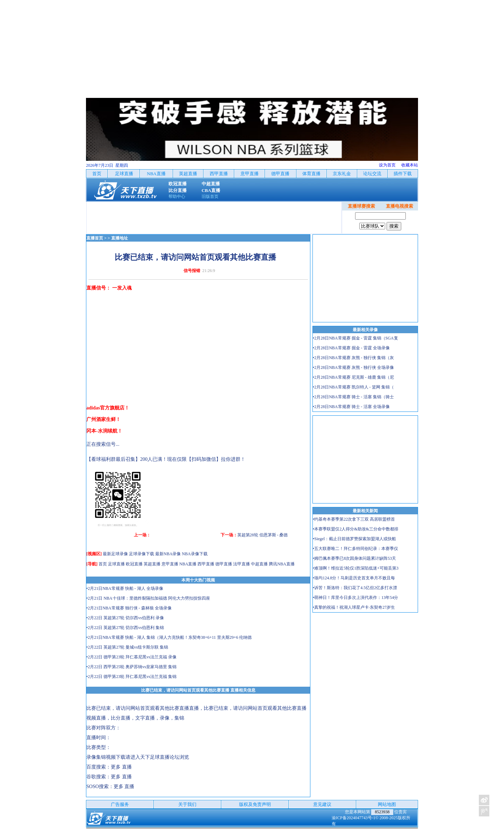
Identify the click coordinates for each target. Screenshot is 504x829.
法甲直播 (242, 564)
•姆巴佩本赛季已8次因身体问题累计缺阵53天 (354, 558)
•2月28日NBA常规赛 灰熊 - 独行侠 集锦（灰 (353, 358)
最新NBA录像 (168, 554)
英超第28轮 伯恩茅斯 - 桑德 (263, 535)
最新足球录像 (115, 554)
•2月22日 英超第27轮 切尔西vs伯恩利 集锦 (125, 628)
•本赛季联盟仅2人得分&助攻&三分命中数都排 (356, 529)
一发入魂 (122, 288)
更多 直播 (121, 767)
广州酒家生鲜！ (103, 419)
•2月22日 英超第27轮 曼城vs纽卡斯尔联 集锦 (127, 647)
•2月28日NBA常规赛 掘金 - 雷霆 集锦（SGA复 (355, 338)
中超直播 (259, 564)
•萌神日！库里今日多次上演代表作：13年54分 (355, 598)
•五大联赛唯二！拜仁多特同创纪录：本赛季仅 (355, 549)
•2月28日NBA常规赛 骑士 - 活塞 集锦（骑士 (353, 397)
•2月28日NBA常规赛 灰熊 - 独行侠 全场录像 (353, 367)
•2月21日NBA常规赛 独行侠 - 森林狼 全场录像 (129, 608)
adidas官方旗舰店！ (108, 408)
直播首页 (95, 238)
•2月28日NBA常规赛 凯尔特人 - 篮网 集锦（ (353, 387)
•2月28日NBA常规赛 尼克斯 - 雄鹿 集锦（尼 (353, 377)
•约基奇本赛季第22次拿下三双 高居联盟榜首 (354, 519)
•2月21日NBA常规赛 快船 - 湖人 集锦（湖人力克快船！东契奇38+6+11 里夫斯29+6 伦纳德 (169, 637)
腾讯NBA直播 (282, 564)
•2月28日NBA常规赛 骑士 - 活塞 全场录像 (351, 407)
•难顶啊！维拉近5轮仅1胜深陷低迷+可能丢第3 (356, 568)
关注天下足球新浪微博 (484, 800)
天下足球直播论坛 (160, 757)
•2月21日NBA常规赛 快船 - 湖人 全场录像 (125, 588)
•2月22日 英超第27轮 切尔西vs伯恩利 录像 (125, 618)
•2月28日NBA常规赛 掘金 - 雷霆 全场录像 (351, 348)
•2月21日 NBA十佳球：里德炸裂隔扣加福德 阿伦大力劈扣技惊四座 (148, 598)
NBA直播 (188, 564)
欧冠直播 (134, 564)
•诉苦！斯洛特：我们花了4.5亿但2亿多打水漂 (355, 588)
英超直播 (152, 564)
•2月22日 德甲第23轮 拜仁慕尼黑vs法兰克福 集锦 (131, 677)
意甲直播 (170, 564)
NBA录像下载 (195, 554)
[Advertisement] (252, 49)
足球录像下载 (142, 554)
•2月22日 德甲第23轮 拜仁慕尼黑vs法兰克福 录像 (131, 657)
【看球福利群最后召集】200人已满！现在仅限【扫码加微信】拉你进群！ (166, 459)
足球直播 (116, 564)
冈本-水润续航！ (104, 431)
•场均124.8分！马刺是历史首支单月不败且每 (354, 578)
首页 (103, 564)
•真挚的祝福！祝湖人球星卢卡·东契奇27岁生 (354, 607)
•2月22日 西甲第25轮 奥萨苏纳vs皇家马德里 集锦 (131, 667)
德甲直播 (224, 564)
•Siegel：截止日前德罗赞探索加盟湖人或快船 (354, 539)
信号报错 (192, 271)
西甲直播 (206, 564)
